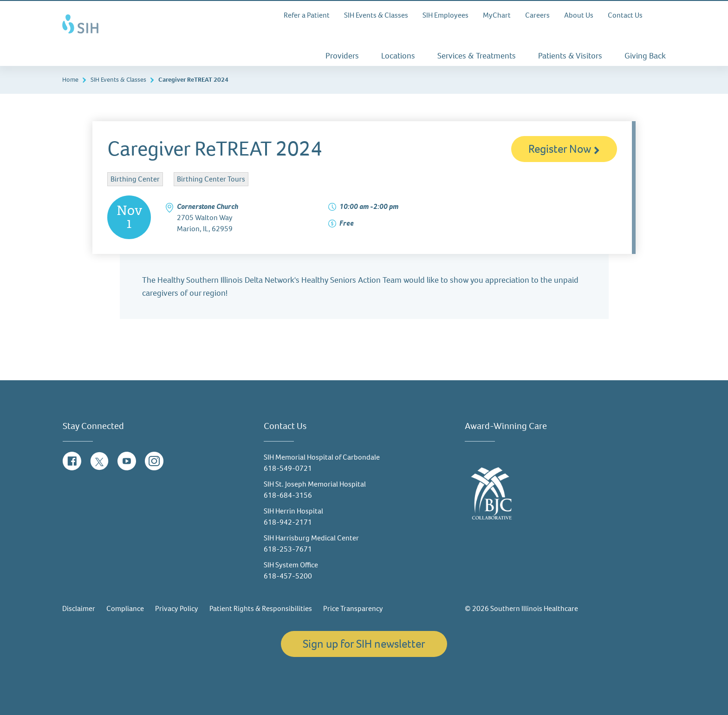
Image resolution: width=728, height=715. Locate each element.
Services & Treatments (477, 56)
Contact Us (625, 15)
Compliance (125, 608)
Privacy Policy (177, 608)
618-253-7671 (288, 549)
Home (70, 80)
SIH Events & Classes (376, 15)
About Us (579, 15)
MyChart (497, 15)
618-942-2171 (288, 522)
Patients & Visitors (570, 56)
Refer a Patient (307, 15)
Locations (398, 56)
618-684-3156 (288, 495)
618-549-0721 (288, 468)
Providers (342, 56)
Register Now (564, 149)
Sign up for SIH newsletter (364, 644)
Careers (537, 15)
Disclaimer (79, 608)
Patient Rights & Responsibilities (261, 608)
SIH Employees (445, 15)
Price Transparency (353, 608)
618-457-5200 (288, 576)
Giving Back (645, 56)
